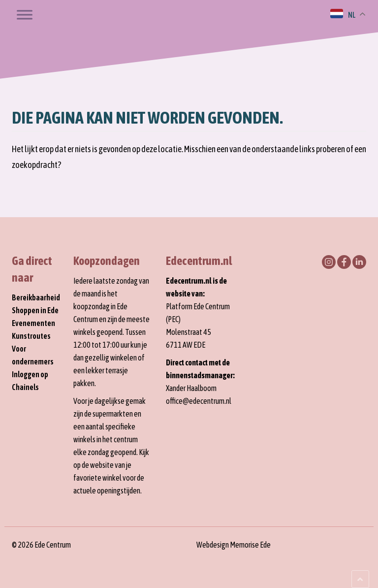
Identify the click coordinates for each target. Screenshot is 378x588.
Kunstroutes (31, 336)
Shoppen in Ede (35, 310)
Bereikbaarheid (36, 297)
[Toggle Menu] (25, 15)
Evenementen (33, 323)
